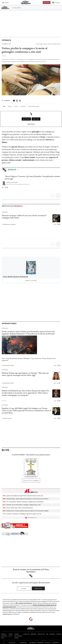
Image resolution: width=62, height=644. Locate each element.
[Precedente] (52, 196)
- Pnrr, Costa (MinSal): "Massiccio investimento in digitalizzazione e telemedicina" (23, 502)
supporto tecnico (7, 614)
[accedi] (56, 3)
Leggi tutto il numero (31, 481)
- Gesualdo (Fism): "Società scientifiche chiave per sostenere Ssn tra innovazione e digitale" (26, 511)
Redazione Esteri (8, 365)
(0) (59, 224)
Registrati (38, 588)
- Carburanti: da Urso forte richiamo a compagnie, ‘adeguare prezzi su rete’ (22, 505)
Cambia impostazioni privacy (18, 636)
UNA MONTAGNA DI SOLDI (15, 277)
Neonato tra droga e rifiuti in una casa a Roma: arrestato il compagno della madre (24, 216)
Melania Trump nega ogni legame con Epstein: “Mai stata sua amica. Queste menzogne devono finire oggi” (25, 374)
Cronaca (6, 40)
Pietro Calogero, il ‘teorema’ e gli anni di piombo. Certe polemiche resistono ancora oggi (32, 177)
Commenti (6, 101)
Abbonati (47, 3)
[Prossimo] (58, 196)
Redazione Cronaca (9, 224)
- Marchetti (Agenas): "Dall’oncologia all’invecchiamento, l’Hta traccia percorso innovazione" (26, 499)
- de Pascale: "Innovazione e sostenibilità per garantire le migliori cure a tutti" (22, 514)
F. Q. (4, 56)
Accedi (24, 588)
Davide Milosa (7, 418)
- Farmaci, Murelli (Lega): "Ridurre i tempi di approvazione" (18, 508)
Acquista (31, 280)
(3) (59, 418)
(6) (6, 188)
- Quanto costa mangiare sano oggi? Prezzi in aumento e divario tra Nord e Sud (23, 496)
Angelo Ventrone (12, 182)
